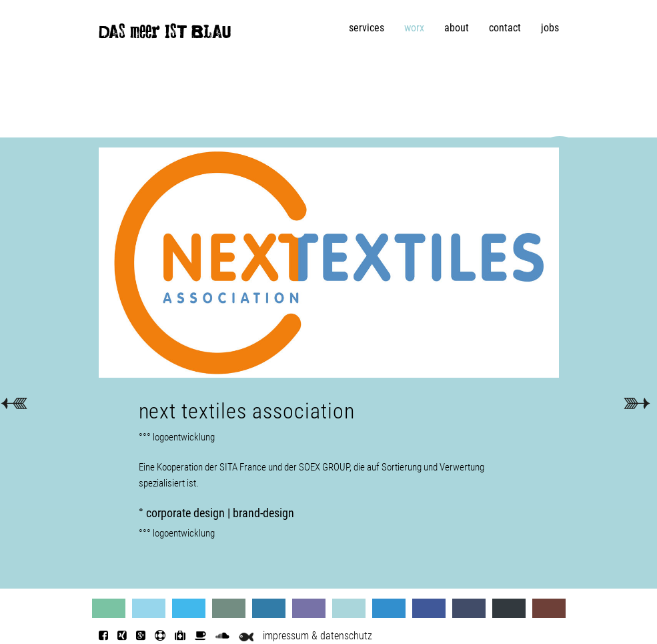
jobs (550, 28)
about (457, 28)
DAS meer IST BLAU (165, 35)
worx (414, 28)
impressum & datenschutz (317, 636)
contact (505, 28)
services (367, 28)
